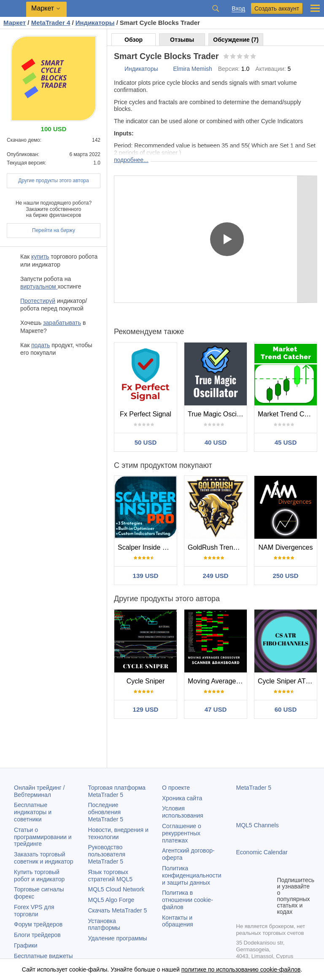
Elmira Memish (193, 69)
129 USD (146, 709)
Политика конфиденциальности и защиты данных (192, 875)
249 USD (216, 576)
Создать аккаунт (277, 8)
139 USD (146, 576)
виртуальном (39, 286)
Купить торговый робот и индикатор (39, 876)
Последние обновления (106, 812)
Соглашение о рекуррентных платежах (182, 833)
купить (40, 256)
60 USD (286, 709)
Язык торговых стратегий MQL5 (110, 876)
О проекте (176, 788)
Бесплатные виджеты (43, 956)
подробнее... (131, 160)
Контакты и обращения (178, 921)
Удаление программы (118, 938)
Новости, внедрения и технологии (118, 833)
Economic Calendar (262, 852)
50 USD (146, 442)
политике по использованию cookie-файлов (241, 969)
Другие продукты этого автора (53, 181)
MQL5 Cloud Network (116, 889)
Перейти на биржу (54, 230)
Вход (238, 9)
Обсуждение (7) (236, 40)
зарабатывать (62, 323)
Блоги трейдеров (37, 935)
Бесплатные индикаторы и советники (33, 812)
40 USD (216, 442)
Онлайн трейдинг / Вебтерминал (39, 791)
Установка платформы (104, 925)
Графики (26, 945)
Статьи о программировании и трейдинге (43, 837)
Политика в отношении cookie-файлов (188, 900)
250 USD (286, 576)
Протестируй (38, 301)
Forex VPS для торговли (34, 911)
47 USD (216, 709)
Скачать (118, 910)
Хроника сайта (182, 798)
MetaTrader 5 (254, 788)
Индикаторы (141, 69)
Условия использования (183, 812)
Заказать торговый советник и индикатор (44, 858)
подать (40, 345)
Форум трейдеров (38, 924)
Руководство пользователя (107, 854)
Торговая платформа (117, 791)
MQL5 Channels (258, 825)
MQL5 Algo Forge (111, 900)
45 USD (286, 442)
